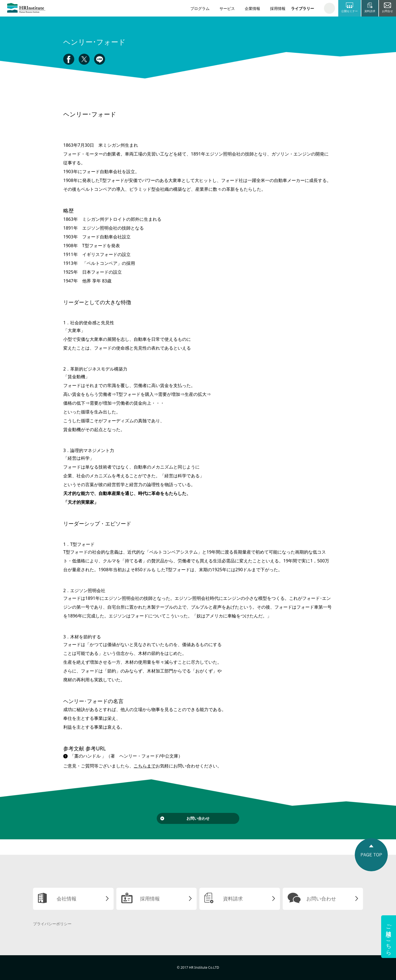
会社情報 (67, 899)
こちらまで (145, 766)
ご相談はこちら (389, 937)
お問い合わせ (198, 818)
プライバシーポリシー (52, 924)
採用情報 (278, 8)
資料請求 (233, 899)
